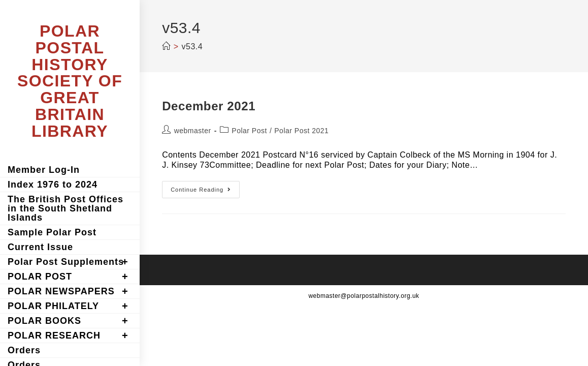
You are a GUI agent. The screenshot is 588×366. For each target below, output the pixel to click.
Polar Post (249, 131)
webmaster (193, 131)
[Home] (166, 47)
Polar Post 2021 (301, 131)
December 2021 (209, 106)
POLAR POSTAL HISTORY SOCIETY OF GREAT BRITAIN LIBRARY (70, 81)
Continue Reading (205, 192)
